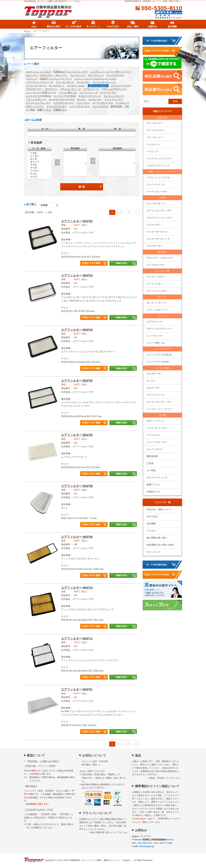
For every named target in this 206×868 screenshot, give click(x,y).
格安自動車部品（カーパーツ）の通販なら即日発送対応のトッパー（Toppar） (53, 1)
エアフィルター (155, 284)
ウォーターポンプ (65, 82)
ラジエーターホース (36, 86)
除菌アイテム (44, 110)
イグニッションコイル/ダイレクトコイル (95, 79)
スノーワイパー (155, 336)
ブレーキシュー (96, 75)
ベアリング (32, 79)
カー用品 (30, 110)
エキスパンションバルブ (39, 72)
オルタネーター (155, 374)
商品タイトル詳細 (82, 244)
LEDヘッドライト (35, 106)
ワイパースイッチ (88, 93)
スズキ (39, 165)
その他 (162, 415)
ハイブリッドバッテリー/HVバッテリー (111, 72)
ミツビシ (39, 171)
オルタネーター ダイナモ (62, 99)
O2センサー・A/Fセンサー (160, 258)
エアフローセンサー (64, 103)
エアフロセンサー (156, 265)
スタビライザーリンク (90, 96)
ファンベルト (83, 103)
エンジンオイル (100, 106)
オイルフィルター (76, 86)
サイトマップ (153, 552)
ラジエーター (83, 82)
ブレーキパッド (78, 75)
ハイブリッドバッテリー (159, 409)
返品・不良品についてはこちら (165, 778)
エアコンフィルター (121, 86)
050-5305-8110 (159, 8)
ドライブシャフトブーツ (159, 159)
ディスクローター (116, 75)
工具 (127, 106)
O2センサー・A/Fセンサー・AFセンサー (47, 75)
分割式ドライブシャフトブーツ (56, 79)
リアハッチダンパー (36, 99)
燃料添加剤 (116, 106)
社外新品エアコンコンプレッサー (71, 72)
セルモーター (95, 99)
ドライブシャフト (114, 99)
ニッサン (39, 156)
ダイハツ (39, 162)
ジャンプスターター (80, 106)
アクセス (151, 531)
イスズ (39, 177)
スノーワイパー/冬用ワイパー (41, 93)
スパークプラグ (108, 93)
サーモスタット (57, 86)
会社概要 (151, 524)
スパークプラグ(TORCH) (39, 96)
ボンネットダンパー (114, 96)
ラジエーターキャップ (104, 82)
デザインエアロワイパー (114, 89)
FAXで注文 (152, 517)
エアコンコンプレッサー (39, 103)
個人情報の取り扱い (157, 538)
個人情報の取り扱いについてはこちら (110, 832)
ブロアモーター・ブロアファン (42, 89)
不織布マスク (60, 110)
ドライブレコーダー (57, 106)
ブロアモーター (155, 246)
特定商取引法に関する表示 (160, 545)
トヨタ (39, 153)
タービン (82, 99)
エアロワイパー (91, 89)
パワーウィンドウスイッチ (40, 82)
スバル (39, 174)
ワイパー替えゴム (68, 93)
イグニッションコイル (158, 178)
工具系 (150, 463)
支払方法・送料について (159, 509)
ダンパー (162, 297)
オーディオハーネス (103, 103)
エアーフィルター (98, 86)
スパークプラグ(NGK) (65, 96)
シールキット (122, 103)
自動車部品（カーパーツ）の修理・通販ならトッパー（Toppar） (101, 860)
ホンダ (39, 159)
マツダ (39, 168)
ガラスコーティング (71, 89)
